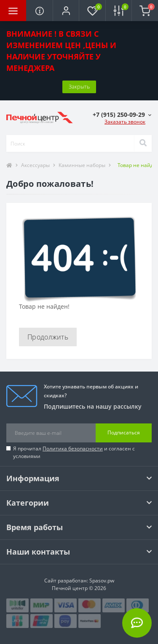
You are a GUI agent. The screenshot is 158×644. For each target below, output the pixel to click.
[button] (66, 11)
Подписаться (124, 432)
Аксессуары (35, 165)
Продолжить (48, 337)
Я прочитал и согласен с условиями (74, 452)
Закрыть (79, 86)
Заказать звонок (125, 122)
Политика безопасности (73, 449)
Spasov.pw (102, 581)
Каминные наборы (82, 165)
